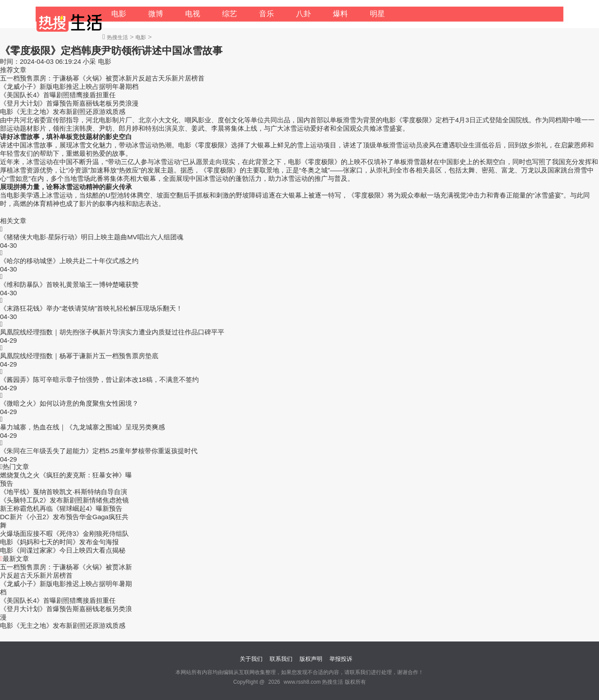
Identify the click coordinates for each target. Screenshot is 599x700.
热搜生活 (117, 37)
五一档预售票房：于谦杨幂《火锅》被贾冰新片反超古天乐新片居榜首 (102, 78)
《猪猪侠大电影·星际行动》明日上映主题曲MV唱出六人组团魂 (92, 237)
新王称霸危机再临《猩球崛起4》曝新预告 (61, 508)
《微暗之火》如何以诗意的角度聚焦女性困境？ (69, 403)
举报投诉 (341, 659)
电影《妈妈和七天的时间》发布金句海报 (59, 542)
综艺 (230, 14)
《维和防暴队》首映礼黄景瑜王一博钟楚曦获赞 (69, 284)
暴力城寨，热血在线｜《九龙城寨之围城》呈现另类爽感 (82, 427)
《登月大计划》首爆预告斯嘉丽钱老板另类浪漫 (69, 103)
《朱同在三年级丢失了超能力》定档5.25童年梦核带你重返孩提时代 (99, 451)
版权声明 (311, 659)
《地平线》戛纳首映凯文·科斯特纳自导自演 (64, 492)
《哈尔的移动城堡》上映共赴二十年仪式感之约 (69, 261)
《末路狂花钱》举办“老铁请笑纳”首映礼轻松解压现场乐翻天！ (91, 308)
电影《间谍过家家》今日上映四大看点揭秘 (63, 550)
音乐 (267, 14)
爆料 (340, 14)
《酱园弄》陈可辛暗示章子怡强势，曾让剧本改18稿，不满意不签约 (99, 379)
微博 (156, 14)
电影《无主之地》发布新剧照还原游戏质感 (63, 112)
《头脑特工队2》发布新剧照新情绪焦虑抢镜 (64, 500)
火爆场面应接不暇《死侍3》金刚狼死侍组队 (64, 533)
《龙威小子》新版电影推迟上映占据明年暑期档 (69, 86)
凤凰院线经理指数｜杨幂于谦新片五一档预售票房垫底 (79, 356)
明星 (377, 14)
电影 (119, 14)
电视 (193, 14)
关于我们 (251, 659)
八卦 (303, 14)
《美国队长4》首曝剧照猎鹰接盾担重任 (58, 95)
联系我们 (281, 659)
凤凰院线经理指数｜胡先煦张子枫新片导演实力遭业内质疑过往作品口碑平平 (112, 332)
